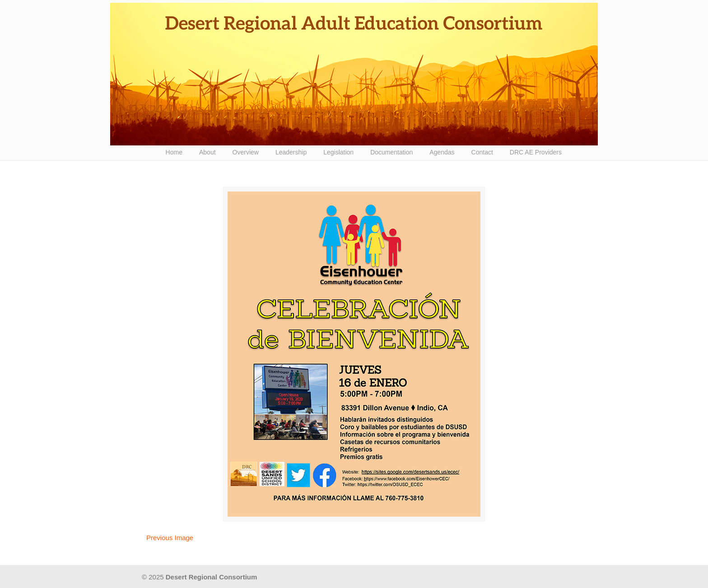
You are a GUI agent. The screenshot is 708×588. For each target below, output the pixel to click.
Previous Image (170, 538)
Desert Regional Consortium (354, 74)
